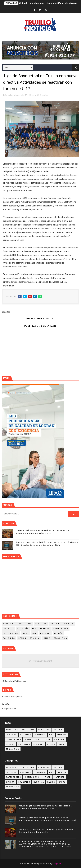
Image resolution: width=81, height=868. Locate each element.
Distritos (8, 629)
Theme (34, 864)
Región (22, 638)
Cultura (55, 624)
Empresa (45, 629)
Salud (47, 638)
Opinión (59, 633)
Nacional (45, 633)
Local (25, 633)
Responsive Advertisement (40, 661)
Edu (34, 629)
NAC (35, 633)
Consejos (41, 624)
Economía (23, 629)
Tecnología (60, 638)
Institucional (11, 633)
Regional (35, 638)
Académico (9, 624)
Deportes (44, 95)
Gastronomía (60, 629)
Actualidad (25, 624)
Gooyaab (57, 864)
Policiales (9, 638)
